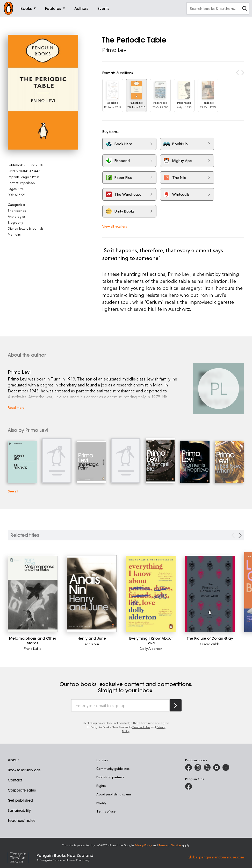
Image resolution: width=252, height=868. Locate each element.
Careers (102, 760)
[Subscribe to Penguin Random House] (176, 705)
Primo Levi (115, 50)
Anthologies (17, 216)
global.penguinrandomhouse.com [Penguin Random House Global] (216, 857)
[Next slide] (240, 535)
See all (13, 491)
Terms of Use (141, 727)
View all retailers (115, 226)
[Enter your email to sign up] (120, 705)
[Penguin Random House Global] (22, 857)
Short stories (17, 210)
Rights (101, 786)
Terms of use (106, 811)
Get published (20, 800)
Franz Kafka (33, 648)
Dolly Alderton (151, 648)
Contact (15, 780)
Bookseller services (24, 770)
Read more (16, 407)
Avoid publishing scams (114, 794)
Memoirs (14, 234)
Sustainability (19, 810)
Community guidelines (113, 768)
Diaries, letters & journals (26, 228)
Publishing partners (110, 777)
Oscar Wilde (210, 644)
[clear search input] (244, 9)
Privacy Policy (143, 845)
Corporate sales (22, 790)
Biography (15, 222)
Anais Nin (92, 644)
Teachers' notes (21, 821)
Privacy (101, 803)
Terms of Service (170, 845)
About (13, 760)
